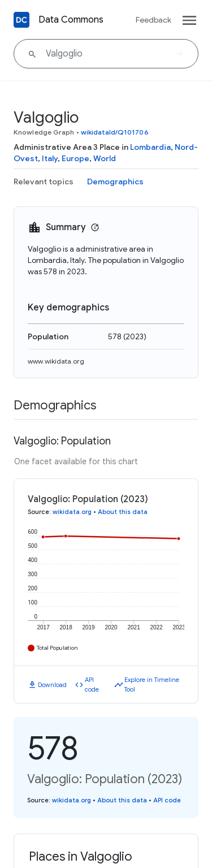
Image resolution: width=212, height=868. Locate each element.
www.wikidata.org (56, 361)
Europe (75, 158)
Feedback (153, 20)
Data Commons (71, 20)
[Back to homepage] (21, 20)
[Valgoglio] (106, 54)
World (105, 158)
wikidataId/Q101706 (115, 132)
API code (92, 685)
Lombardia (150, 147)
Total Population (57, 648)
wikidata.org (72, 512)
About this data (123, 512)
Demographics (115, 182)
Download (52, 685)
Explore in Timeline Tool (152, 685)
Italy (50, 158)
